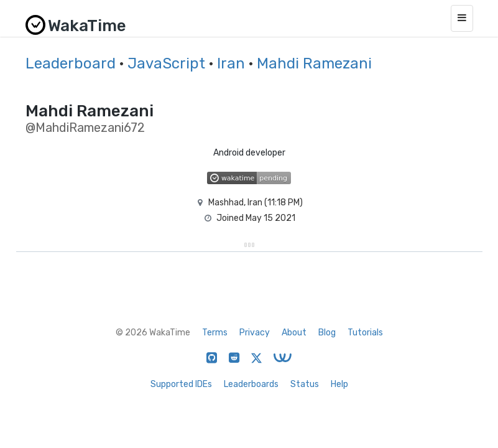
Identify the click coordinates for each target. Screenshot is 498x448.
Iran (231, 63)
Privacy (255, 333)
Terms (215, 333)
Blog (327, 333)
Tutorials (365, 333)
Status (305, 384)
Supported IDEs (181, 384)
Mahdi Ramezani (314, 63)
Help (339, 384)
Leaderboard (71, 63)
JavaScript (166, 63)
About (294, 333)
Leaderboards (251, 384)
